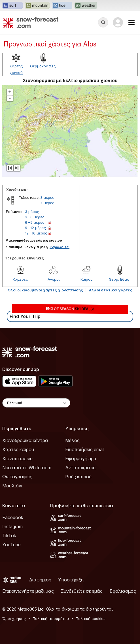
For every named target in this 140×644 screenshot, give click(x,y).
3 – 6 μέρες (35, 217)
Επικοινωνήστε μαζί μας (28, 591)
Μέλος (72, 440)
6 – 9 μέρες (35, 222)
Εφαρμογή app (81, 459)
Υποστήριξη (71, 580)
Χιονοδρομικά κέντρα (25, 440)
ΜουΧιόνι (12, 486)
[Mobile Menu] (131, 22)
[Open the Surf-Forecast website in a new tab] (12, 6)
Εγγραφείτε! (60, 247)
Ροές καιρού (78, 477)
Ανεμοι (54, 279)
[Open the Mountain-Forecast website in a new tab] (37, 6)
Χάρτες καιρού (18, 449)
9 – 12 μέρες (35, 228)
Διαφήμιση (40, 580)
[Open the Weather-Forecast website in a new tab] (86, 6)
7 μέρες (47, 203)
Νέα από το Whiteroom (27, 468)
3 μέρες (47, 197)
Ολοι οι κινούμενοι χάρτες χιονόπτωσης (45, 290)
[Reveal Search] (103, 22)
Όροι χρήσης (14, 619)
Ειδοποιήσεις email (85, 449)
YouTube (11, 545)
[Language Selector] (36, 403)
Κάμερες (20, 279)
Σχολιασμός (123, 591)
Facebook (13, 517)
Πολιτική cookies (91, 619)
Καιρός (87, 279)
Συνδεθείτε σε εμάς (82, 591)
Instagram (12, 526)
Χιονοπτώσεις (17, 459)
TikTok (9, 536)
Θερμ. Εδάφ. (120, 279)
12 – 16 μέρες (36, 233)
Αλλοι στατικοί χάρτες (111, 290)
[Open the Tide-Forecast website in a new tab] (62, 6)
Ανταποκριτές (80, 468)
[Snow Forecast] (31, 22)
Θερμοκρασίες (43, 66)
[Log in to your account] (118, 22)
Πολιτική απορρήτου (51, 619)
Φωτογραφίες (17, 477)
